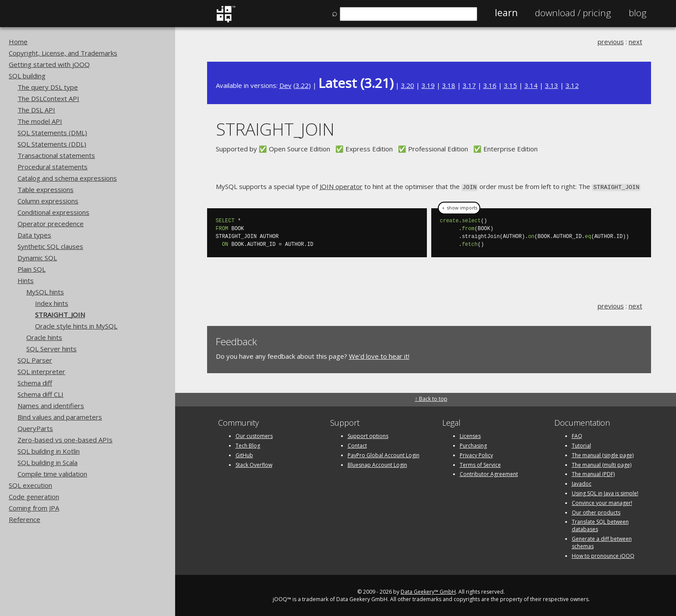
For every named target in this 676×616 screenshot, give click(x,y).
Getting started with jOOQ (49, 64)
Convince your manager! (602, 502)
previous (611, 42)
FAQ (577, 435)
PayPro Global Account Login (384, 454)
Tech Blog (248, 445)
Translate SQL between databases (600, 525)
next (636, 42)
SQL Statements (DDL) (52, 144)
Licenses (470, 435)
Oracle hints (44, 337)
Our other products (596, 512)
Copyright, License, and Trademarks (63, 53)
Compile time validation (52, 474)
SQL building (27, 76)
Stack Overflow (254, 464)
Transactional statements (56, 155)
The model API (40, 121)
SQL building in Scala (48, 462)
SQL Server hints (51, 349)
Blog (638, 13)
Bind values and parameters (60, 417)
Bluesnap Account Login (377, 464)
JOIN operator (341, 186)
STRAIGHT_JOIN (60, 315)
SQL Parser (35, 360)
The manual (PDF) (593, 473)
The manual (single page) (603, 454)
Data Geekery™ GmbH (428, 591)
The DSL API (36, 110)
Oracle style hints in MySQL (76, 326)
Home (18, 42)
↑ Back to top (431, 398)
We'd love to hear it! (379, 356)
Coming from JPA (34, 508)
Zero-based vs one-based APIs (65, 440)
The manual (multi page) (602, 464)
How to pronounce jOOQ (603, 555)
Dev (285, 85)
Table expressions (46, 189)
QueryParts (35, 428)
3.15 (511, 85)
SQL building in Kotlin (49, 451)
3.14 (531, 85)
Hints (26, 280)
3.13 (552, 85)
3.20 (408, 85)
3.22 (302, 85)
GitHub (244, 454)
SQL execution (30, 485)
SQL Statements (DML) (52, 133)
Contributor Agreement (489, 473)
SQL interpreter (41, 371)
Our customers (254, 435)
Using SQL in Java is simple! (605, 492)
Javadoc (582, 483)
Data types (34, 235)
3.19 (428, 85)
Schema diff (35, 383)
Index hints (52, 303)
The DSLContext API (48, 98)
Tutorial (581, 445)
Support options (368, 435)
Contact (357, 445)
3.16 (490, 85)
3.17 (469, 85)
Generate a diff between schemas (602, 542)
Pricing (573, 13)
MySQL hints (45, 292)
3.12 (572, 85)
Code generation (34, 497)
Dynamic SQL (37, 258)
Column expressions (48, 201)
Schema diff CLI (40, 394)
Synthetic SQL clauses (50, 246)
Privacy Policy (476, 454)
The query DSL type (48, 87)
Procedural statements (53, 167)
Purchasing (473, 445)
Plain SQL (32, 269)
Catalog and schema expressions (67, 178)
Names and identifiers (51, 406)
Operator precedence (51, 224)
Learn (506, 13)
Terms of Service (480, 464)
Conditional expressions (53, 212)
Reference (25, 519)
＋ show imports (459, 207)
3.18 (449, 85)
